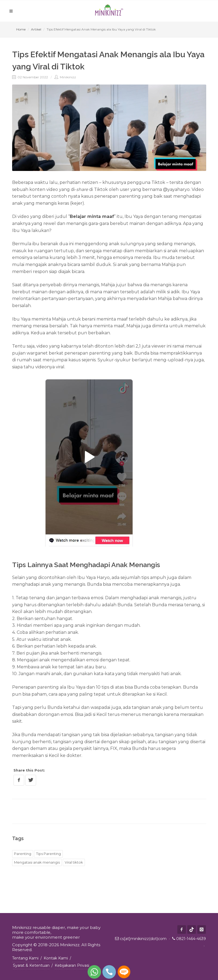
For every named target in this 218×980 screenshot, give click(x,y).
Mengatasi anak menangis (37, 862)
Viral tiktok (74, 862)
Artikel (36, 29)
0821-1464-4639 (191, 939)
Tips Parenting (49, 854)
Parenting (23, 854)
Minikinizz (65, 77)
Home (21, 29)
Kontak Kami (56, 958)
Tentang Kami (25, 958)
